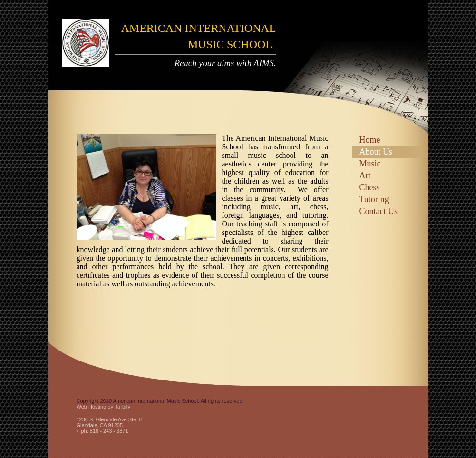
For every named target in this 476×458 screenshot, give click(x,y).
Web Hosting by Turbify (104, 407)
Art (365, 175)
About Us (376, 152)
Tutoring (374, 199)
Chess (370, 187)
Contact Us (379, 211)
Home (370, 140)
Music (370, 164)
